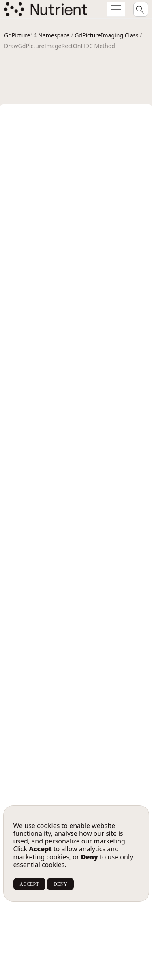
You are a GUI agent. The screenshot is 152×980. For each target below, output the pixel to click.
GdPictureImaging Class (106, 35)
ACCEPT (29, 884)
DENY (60, 884)
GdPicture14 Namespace (37, 35)
